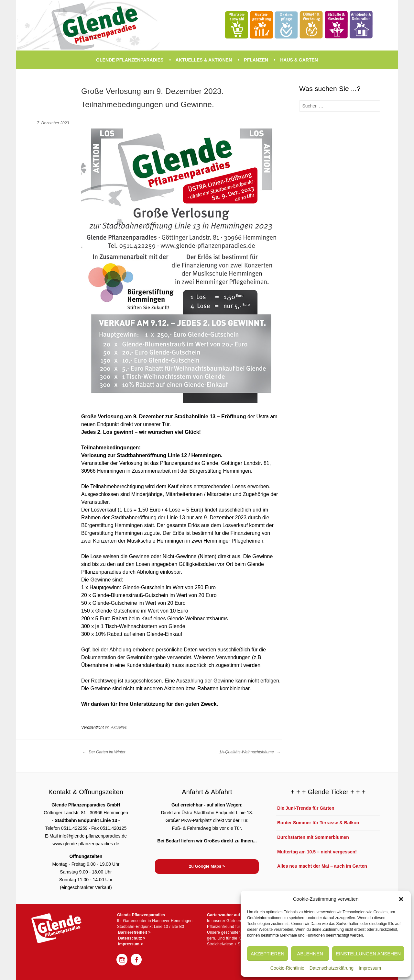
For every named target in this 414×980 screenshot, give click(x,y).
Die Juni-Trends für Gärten (306, 808)
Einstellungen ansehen (368, 954)
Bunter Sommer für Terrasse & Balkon (318, 823)
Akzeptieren (267, 954)
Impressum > (131, 944)
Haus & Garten (299, 60)
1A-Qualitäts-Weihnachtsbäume (250, 752)
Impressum (370, 968)
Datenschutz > (132, 938)
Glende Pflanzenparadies (130, 60)
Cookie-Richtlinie (287, 968)
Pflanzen (256, 60)
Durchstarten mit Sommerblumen (313, 837)
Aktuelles (119, 727)
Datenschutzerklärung (332, 968)
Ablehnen (310, 954)
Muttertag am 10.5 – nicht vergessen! (317, 852)
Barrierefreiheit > (134, 932)
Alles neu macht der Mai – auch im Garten (322, 866)
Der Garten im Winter (104, 752)
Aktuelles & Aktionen (204, 60)
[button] (401, 899)
